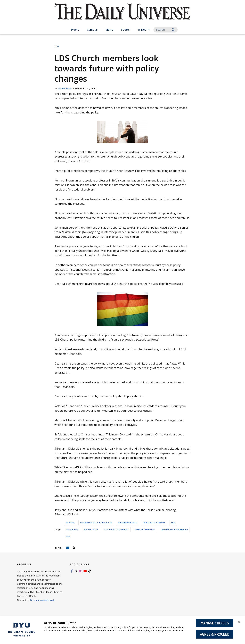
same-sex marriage (145, 530)
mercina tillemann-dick (116, 530)
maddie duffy (91, 530)
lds (173, 523)
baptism (70, 523)
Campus (92, 30)
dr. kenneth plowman (154, 523)
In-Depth (143, 30)
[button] (239, 622)
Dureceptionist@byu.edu (44, 600)
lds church (72, 530)
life (68, 537)
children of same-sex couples (96, 523)
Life (57, 46)
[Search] (166, 30)
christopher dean (128, 523)
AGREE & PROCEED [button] (215, 634)
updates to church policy (174, 530)
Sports (125, 30)
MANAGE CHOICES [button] (215, 623)
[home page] (122, 15)
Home (75, 30)
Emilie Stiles (66, 88)
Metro (109, 30)
